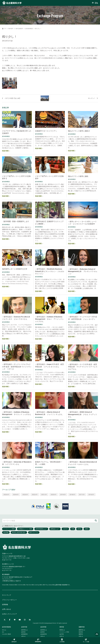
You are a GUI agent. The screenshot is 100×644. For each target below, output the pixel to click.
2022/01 (35, 495)
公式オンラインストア (9, 614)
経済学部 (43, 627)
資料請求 (14, 640)
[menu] (96, 3)
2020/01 (54, 495)
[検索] (96, 521)
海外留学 (11, 29)
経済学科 (43, 632)
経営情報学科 (24, 634)
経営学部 (24, 627)
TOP (4, 29)
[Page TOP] (97, 634)
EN (93, 3)
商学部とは (62, 630)
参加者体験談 (29, 29)
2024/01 (16, 495)
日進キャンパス (7, 554)
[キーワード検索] (48, 521)
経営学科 (23, 632)
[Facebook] (10, 620)
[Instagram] (25, 620)
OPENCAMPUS (38, 640)
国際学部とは (82, 630)
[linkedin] (30, 620)
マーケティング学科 (64, 632)
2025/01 (6, 495)
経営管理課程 (6, 627)
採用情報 (5, 605)
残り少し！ (38, 29)
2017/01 (82, 495)
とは (4, 630)
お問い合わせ (6, 609)
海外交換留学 (19, 29)
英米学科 (81, 632)
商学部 (62, 627)
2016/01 (91, 495)
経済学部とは (44, 630)
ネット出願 (86, 640)
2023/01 (25, 495)
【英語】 (7, 634)
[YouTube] (20, 620)
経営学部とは (24, 630)
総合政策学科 (44, 634)
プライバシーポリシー (9, 600)
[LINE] (15, 620)
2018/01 (72, 495)
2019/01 (63, 495)
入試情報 (62, 640)
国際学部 (82, 627)
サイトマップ (6, 595)
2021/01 (44, 495)
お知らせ (23, 636)
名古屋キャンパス (8, 564)
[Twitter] (5, 620)
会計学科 (62, 634)
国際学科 (81, 634)
